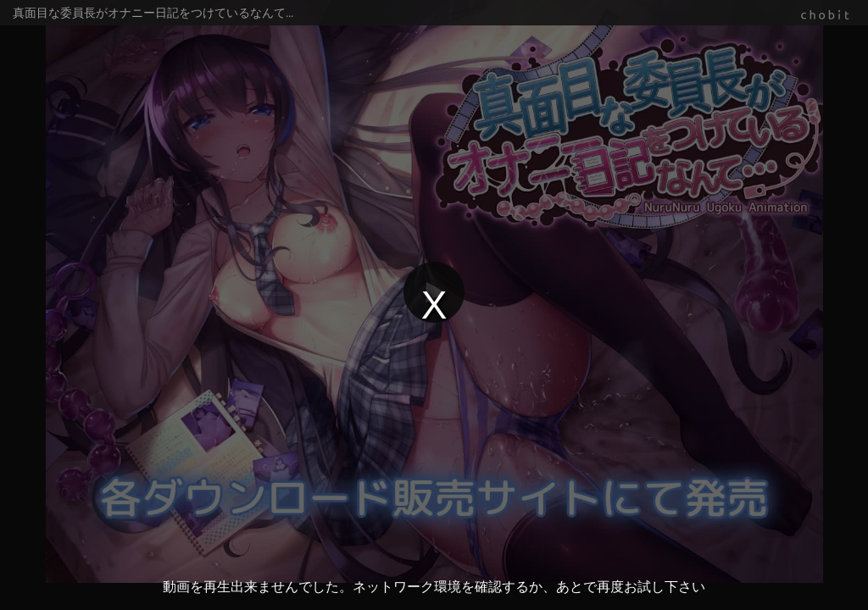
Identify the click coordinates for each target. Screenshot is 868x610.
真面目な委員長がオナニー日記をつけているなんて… (153, 13)
